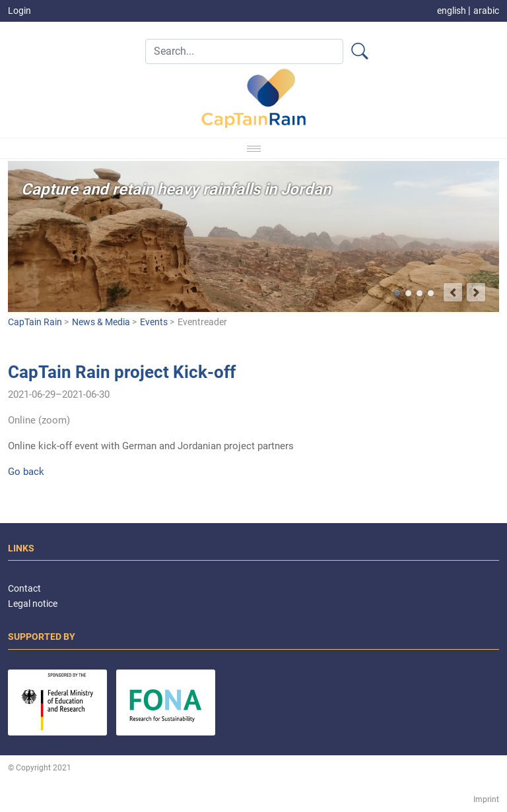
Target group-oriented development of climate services (431, 293)
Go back (26, 472)
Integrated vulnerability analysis (420, 293)
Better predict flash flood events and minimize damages (408, 293)
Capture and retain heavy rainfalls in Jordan (397, 293)
